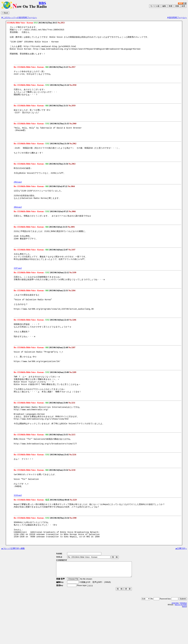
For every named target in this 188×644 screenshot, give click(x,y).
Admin (184, 641)
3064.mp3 (18, 218)
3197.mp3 (18, 281)
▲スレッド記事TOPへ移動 (13, 580)
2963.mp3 (18, 191)
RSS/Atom (184, 638)
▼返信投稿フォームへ (177, 17)
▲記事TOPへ (181, 580)
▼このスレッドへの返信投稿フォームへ (19, 17)
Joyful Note (175, 638)
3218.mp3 (18, 524)
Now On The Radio (181, 639)
